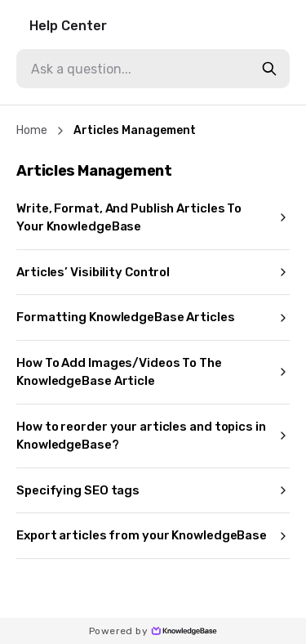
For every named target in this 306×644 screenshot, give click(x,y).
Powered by (153, 631)
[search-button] (269, 69)
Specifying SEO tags (153, 490)
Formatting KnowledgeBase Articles (153, 317)
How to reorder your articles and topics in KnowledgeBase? (153, 436)
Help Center (68, 26)
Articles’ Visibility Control (153, 272)
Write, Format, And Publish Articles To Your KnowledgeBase (153, 218)
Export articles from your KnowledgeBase (153, 535)
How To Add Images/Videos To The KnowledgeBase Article (153, 372)
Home (32, 130)
